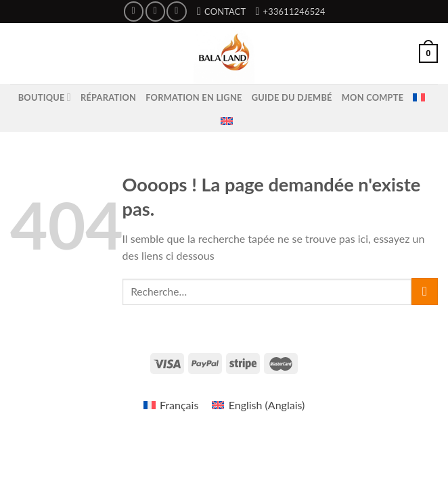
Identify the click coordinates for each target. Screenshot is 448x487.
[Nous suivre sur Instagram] (155, 11)
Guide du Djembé (292, 97)
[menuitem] (419, 97)
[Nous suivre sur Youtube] (176, 11)
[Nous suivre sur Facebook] (134, 11)
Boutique (45, 97)
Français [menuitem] (179, 405)
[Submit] (425, 291)
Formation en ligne (194, 97)
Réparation (108, 97)
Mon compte (373, 97)
